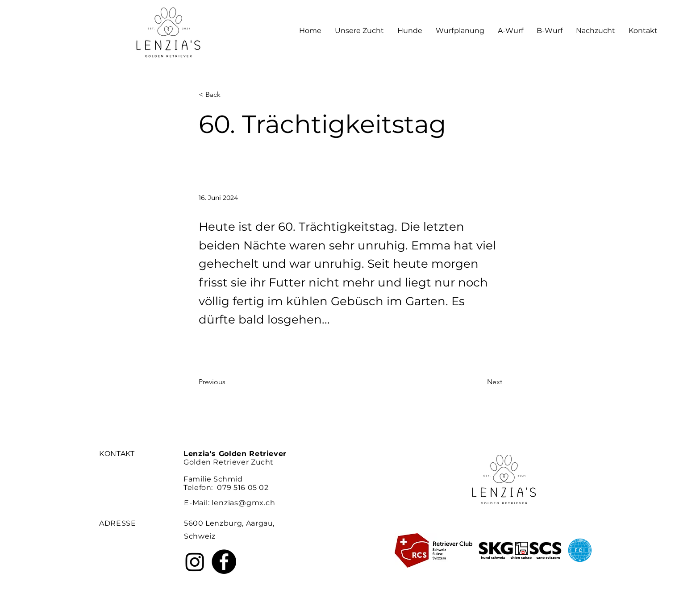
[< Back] (228, 95)
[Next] (480, 382)
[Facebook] (224, 562)
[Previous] (228, 382)
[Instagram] (195, 562)
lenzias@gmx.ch (243, 503)
